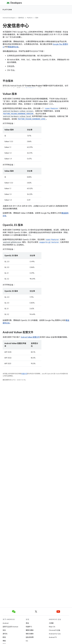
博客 (4, 641)
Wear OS (52, 627)
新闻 (4, 637)
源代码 (5, 634)
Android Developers (9, 18)
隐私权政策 (30, 637)
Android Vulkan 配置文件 (30, 337)
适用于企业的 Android (10, 627)
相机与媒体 (30, 634)
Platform (7, 10)
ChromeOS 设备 (55, 630)
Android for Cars (55, 634)
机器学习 (29, 627)
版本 (37, 18)
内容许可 (24, 374)
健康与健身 (30, 630)
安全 (4, 630)
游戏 (27, 623)
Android (6, 623)
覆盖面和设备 (13, 47)
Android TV (53, 637)
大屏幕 (51, 623)
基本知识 (21, 18)
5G (27, 641)
